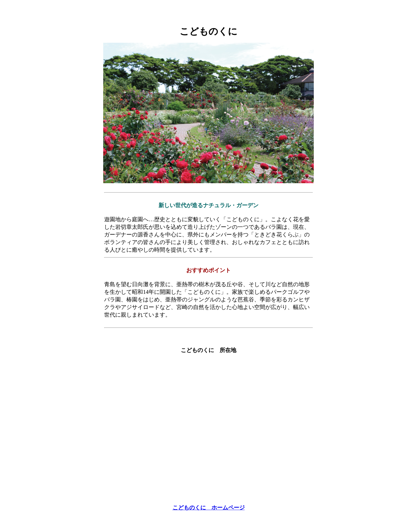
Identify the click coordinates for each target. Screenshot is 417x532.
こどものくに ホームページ (209, 508)
